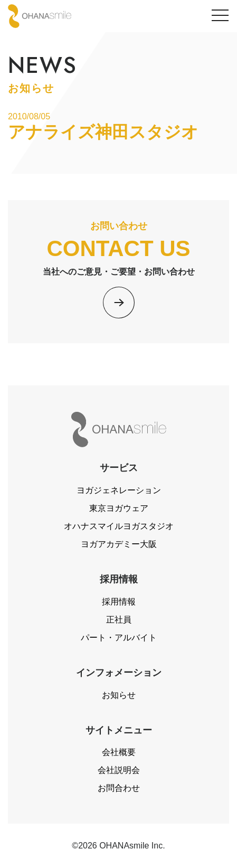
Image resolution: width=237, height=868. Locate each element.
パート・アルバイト (119, 638)
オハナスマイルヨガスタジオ (119, 526)
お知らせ (119, 695)
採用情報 (119, 602)
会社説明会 (119, 770)
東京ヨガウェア (119, 508)
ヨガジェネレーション (119, 490)
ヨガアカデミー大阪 (119, 544)
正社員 (119, 620)
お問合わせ (119, 788)
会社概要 (119, 752)
